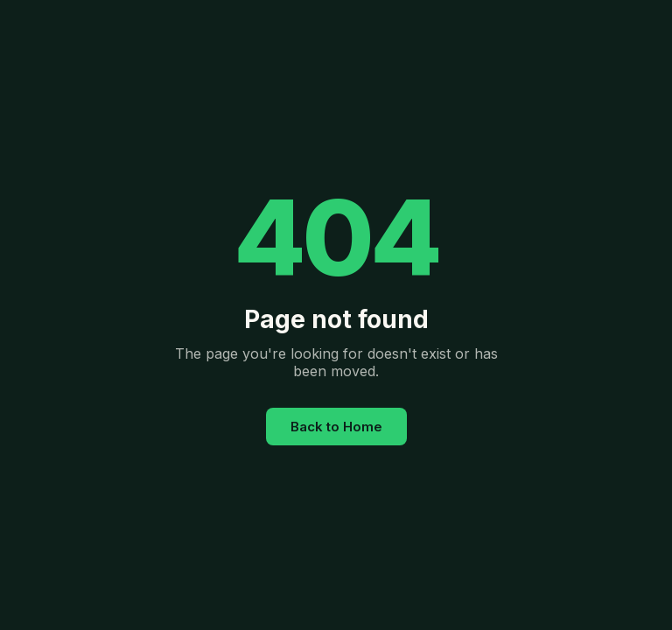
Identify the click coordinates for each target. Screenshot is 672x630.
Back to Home (336, 427)
